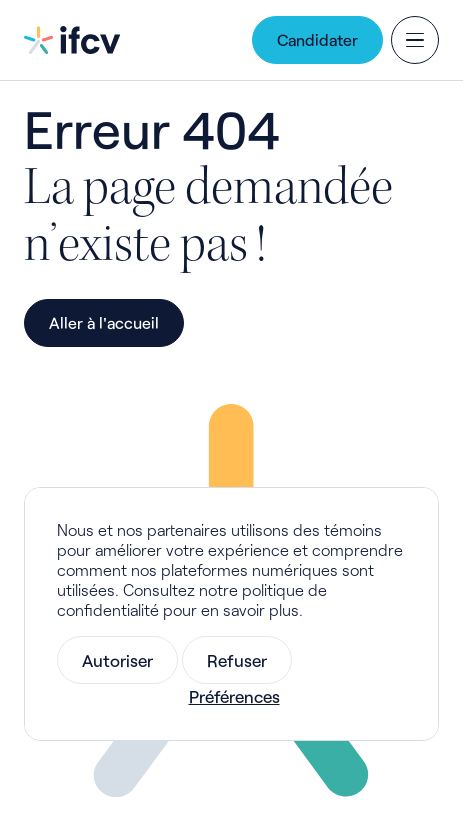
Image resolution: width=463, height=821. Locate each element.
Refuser (237, 660)
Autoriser (117, 660)
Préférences (234, 696)
